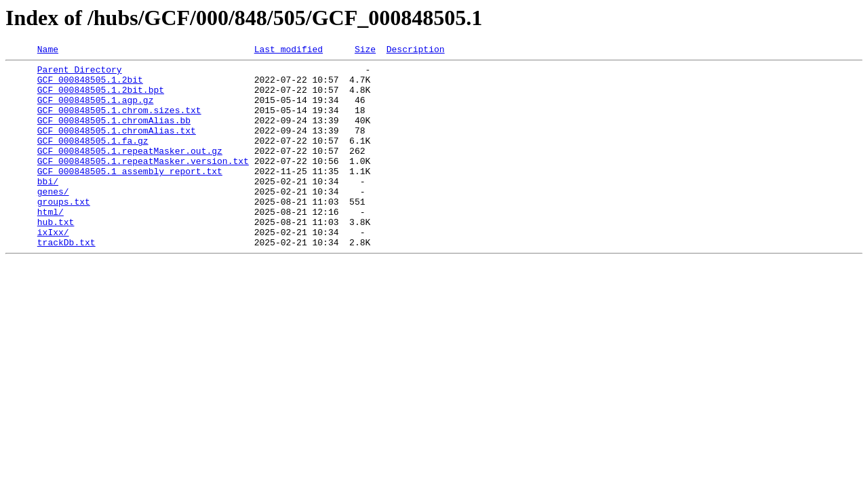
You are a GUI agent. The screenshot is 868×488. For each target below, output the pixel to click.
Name (48, 51)
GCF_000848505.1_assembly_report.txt (130, 195)
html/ (51, 244)
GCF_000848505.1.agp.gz (96, 110)
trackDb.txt (66, 281)
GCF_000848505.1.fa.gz (93, 159)
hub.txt (56, 256)
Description (416, 51)
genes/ (53, 220)
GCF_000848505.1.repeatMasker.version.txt (143, 183)
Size (365, 51)
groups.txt (64, 232)
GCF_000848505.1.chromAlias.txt (117, 146)
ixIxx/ (53, 268)
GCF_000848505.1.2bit (90, 85)
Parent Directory (80, 73)
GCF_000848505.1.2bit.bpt (101, 98)
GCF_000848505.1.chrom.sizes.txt (119, 122)
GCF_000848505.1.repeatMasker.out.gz (130, 171)
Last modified (289, 51)
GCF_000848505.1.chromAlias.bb (114, 134)
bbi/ (48, 207)
